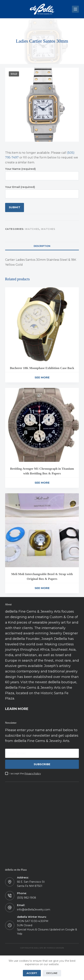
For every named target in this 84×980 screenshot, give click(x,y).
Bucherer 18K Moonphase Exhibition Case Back (42, 368)
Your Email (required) (42, 190)
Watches (32, 229)
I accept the (25, 773)
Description (42, 246)
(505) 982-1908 (27, 898)
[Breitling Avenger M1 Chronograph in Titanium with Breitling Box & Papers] (42, 425)
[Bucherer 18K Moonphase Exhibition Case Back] (42, 324)
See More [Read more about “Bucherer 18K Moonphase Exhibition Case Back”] (42, 377)
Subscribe (42, 764)
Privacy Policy (33, 773)
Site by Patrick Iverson (52, 948)
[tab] (42, 246)
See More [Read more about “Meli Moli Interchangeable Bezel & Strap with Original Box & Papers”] (42, 588)
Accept (32, 973)
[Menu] (75, 9)
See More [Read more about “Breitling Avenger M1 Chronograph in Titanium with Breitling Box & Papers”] (42, 483)
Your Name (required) (42, 172)
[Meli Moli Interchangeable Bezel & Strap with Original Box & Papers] (42, 530)
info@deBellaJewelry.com (34, 910)
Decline (52, 973)
